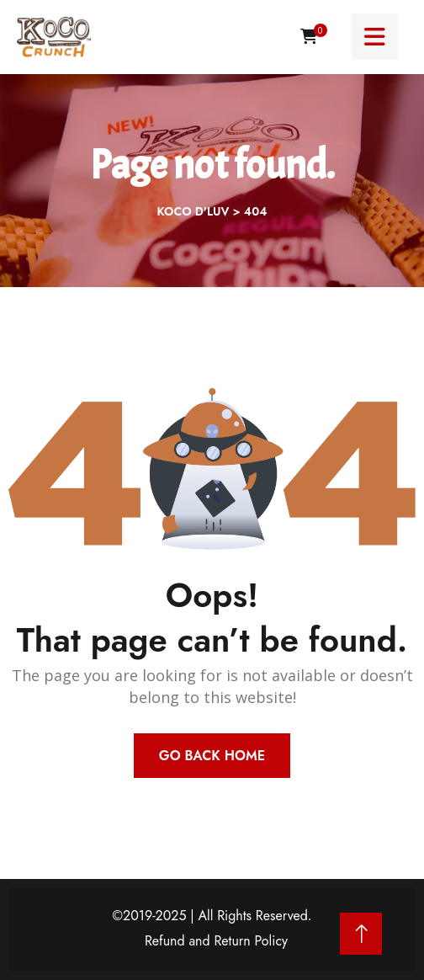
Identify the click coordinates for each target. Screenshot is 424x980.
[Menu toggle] (375, 37)
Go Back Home (212, 756)
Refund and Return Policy (216, 941)
